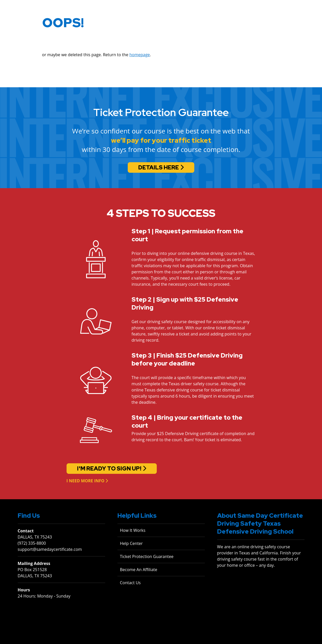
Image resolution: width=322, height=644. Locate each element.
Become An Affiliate (139, 570)
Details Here (159, 167)
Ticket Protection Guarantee (147, 556)
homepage (140, 56)
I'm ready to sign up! (109, 469)
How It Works (133, 530)
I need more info (86, 481)
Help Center (131, 543)
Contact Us (130, 583)
